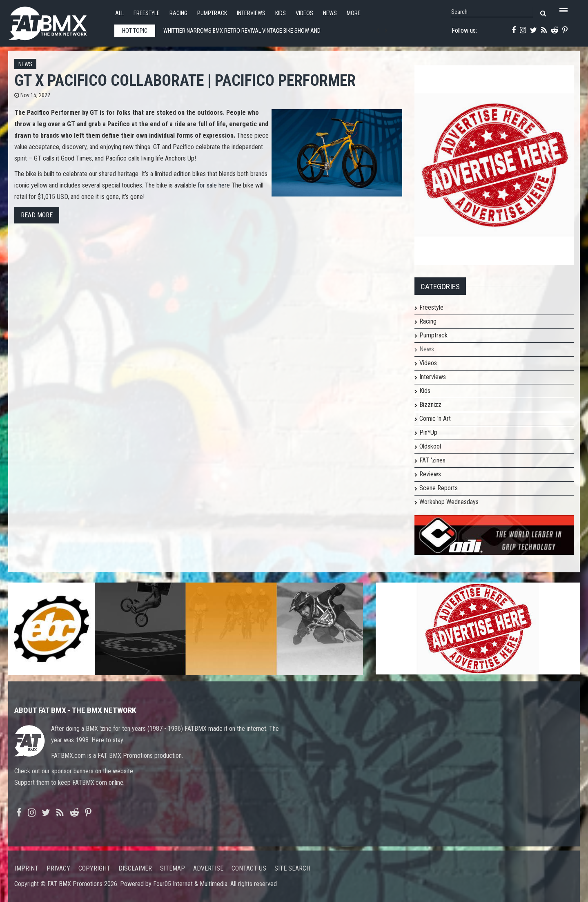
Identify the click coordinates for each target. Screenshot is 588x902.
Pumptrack (212, 13)
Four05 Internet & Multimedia (190, 884)
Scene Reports (439, 488)
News (330, 13)
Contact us (249, 868)
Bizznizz (430, 405)
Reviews (430, 474)
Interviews (251, 13)
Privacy (58, 868)
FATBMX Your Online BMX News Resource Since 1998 (57, 21)
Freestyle (147, 13)
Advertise (208, 868)
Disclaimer (135, 868)
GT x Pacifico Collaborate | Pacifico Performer (185, 80)
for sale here (214, 185)
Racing (178, 13)
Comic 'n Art (435, 419)
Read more (37, 215)
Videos (304, 13)
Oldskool (430, 446)
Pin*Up (428, 432)
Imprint (27, 868)
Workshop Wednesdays (449, 502)
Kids (281, 13)
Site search (292, 868)
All (119, 13)
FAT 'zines (432, 460)
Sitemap (173, 868)
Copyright (94, 868)
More (354, 13)
